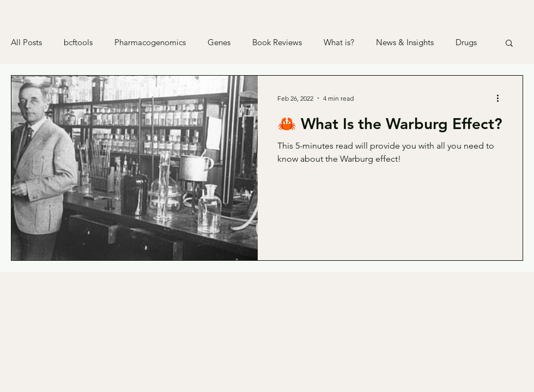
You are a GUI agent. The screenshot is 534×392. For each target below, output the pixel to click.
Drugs (466, 42)
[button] (509, 44)
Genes (219, 42)
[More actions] (501, 98)
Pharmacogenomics (150, 42)
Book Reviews (277, 42)
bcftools (78, 42)
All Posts (26, 42)
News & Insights (405, 42)
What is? (339, 42)
